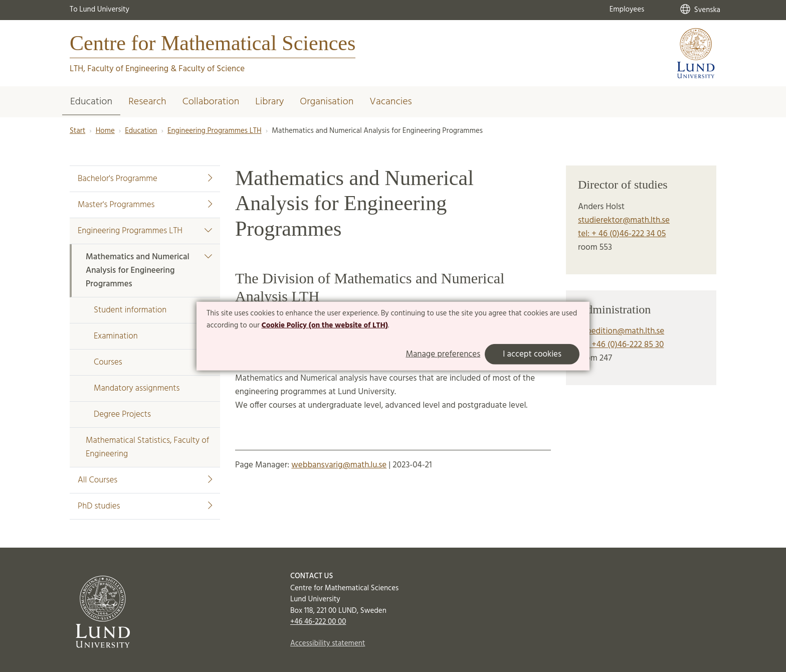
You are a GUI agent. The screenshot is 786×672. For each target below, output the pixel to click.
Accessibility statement (328, 643)
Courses (108, 362)
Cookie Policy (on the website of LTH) (325, 325)
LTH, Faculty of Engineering (119, 69)
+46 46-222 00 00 (318, 622)
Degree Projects (122, 414)
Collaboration (211, 102)
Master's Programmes (145, 205)
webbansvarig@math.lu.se (339, 465)
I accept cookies (532, 354)
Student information (130, 310)
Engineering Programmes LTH (215, 131)
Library (269, 102)
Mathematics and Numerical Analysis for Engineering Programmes (149, 271)
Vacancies (390, 102)
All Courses (145, 480)
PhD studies (145, 506)
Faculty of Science (212, 69)
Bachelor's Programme (145, 179)
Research (147, 102)
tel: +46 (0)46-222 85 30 (621, 345)
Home (105, 131)
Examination (116, 336)
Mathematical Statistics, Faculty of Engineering (147, 447)
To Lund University (100, 10)
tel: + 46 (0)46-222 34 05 (622, 234)
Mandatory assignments (137, 388)
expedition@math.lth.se (621, 331)
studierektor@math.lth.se (624, 220)
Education (91, 102)
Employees (627, 10)
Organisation (327, 102)
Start (77, 131)
